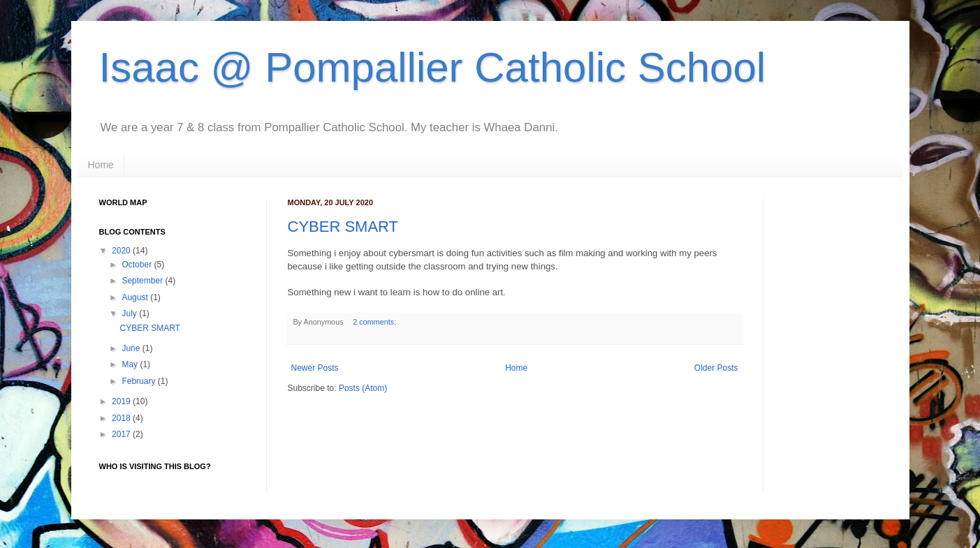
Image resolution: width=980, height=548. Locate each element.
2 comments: (375, 322)
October (137, 265)
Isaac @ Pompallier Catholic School (433, 67)
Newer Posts (315, 368)
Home (101, 165)
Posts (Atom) (363, 388)
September (142, 281)
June (131, 348)
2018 (121, 418)
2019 (121, 401)
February (138, 381)
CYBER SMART (343, 227)
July (129, 313)
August (134, 297)
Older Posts (716, 368)
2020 (121, 251)
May (130, 364)
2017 (121, 434)
